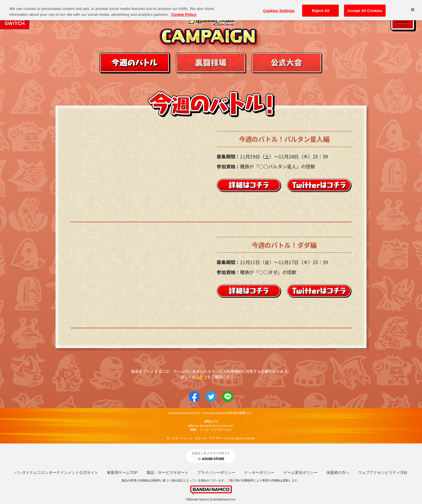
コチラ (201, 377)
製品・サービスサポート (167, 473)
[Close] (413, 10)
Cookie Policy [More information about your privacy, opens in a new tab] (184, 14)
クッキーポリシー (259, 473)
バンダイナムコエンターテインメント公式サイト (56, 473)
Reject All (321, 10)
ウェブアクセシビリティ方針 (383, 473)
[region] (211, 10)
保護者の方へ (338, 473)
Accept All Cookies (365, 10)
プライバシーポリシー (216, 473)
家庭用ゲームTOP (122, 473)
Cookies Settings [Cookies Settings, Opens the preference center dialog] (279, 10)
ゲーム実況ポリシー (301, 473)
